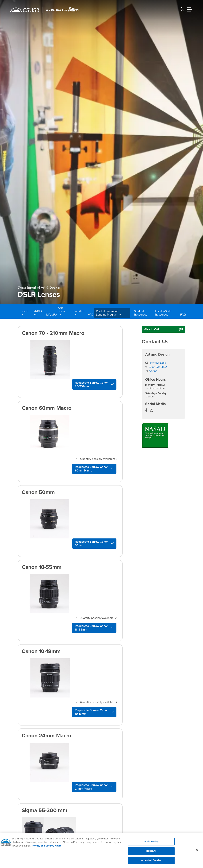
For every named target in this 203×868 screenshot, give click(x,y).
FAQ (182, 315)
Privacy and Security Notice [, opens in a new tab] (47, 848)
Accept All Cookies (151, 863)
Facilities (79, 313)
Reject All (151, 853)
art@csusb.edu (158, 363)
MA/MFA (50, 315)
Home (24, 313)
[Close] (197, 852)
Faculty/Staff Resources (163, 313)
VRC (90, 315)
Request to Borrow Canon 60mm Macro (92, 469)
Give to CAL (152, 329)
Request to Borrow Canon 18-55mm (92, 628)
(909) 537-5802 (158, 367)
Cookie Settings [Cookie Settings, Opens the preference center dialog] (151, 844)
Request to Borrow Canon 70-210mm (92, 385)
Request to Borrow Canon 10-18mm (92, 712)
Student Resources (141, 313)
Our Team (61, 311)
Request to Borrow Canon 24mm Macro (92, 787)
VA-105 (153, 371)
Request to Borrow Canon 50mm (92, 544)
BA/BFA (38, 313)
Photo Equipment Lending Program (108, 313)
